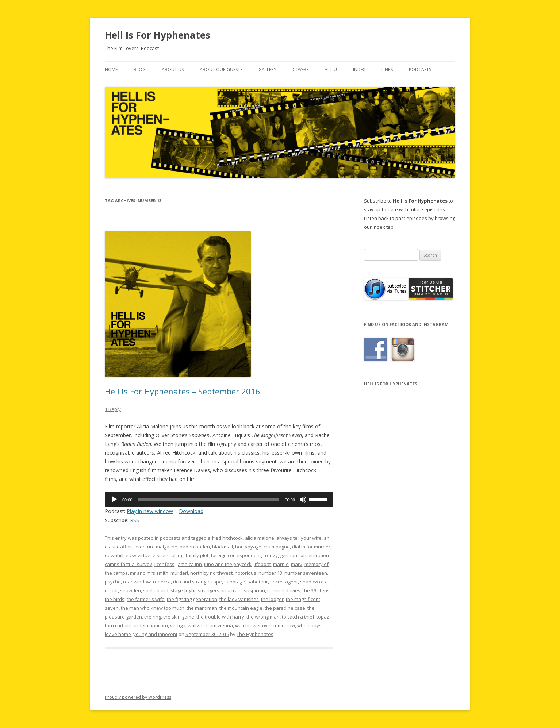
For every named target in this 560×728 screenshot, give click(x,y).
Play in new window (150, 511)
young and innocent (155, 634)
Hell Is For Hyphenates (158, 35)
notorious (246, 573)
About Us (173, 70)
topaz (323, 617)
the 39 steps (316, 590)
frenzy (271, 555)
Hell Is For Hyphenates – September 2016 (183, 391)
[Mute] (303, 500)
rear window (137, 582)
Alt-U (331, 70)
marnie (281, 564)
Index (359, 70)
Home (111, 70)
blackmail (223, 547)
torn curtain (118, 625)
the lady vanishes (239, 599)
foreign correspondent (236, 555)
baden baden (195, 547)
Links (387, 70)
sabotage (235, 582)
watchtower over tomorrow (265, 625)
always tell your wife (299, 538)
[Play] (114, 500)
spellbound (156, 590)
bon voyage (248, 547)
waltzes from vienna (210, 625)
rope (217, 582)
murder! (179, 573)
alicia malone (260, 538)
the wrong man (263, 617)
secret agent (284, 582)
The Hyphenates (255, 634)
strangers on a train (220, 590)
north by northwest (211, 573)
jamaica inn (189, 564)
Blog (140, 70)
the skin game (179, 617)
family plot (197, 555)
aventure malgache (156, 547)
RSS (135, 520)
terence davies (284, 590)
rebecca (162, 582)
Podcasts (420, 70)
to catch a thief (298, 617)
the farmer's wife (146, 599)
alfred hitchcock (225, 538)
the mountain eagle (241, 608)
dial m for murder (311, 547)
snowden (131, 590)
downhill (114, 555)
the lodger (272, 599)
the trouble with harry (220, 617)
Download (191, 511)
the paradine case (285, 608)
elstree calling (168, 555)
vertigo (178, 625)
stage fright (183, 590)
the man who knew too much (153, 608)
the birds (115, 599)
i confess (164, 564)
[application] (219, 500)
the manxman (202, 608)
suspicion (254, 590)
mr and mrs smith (149, 573)
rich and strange (191, 582)
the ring (153, 617)
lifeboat (262, 564)
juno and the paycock (228, 564)
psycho (113, 582)
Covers (300, 70)
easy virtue (138, 555)
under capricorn (150, 625)
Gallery (267, 70)
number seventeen (306, 573)
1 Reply (113, 409)
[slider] (209, 500)
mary (297, 564)
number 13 (270, 573)
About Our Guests (221, 70)
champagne (277, 547)
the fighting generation (192, 599)
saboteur (258, 582)
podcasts (170, 538)
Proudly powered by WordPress (138, 697)
